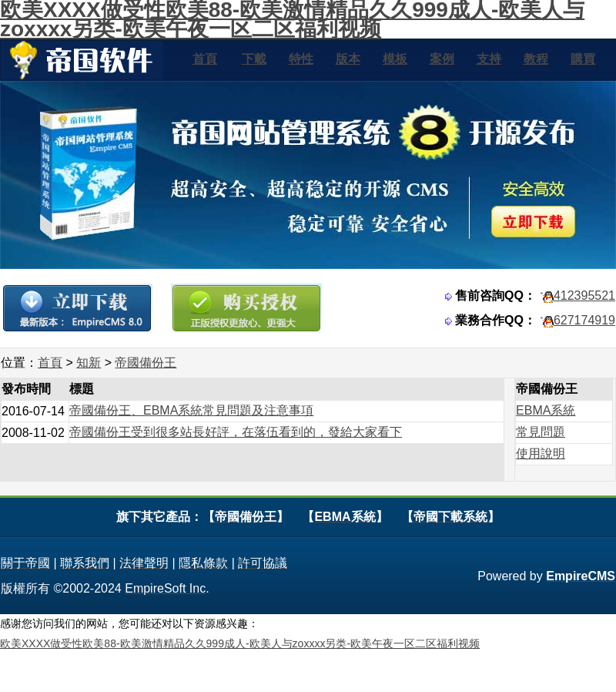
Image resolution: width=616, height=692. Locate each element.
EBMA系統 (546, 410)
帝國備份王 (146, 363)
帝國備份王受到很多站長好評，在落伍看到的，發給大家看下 (236, 432)
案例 (442, 59)
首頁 (205, 59)
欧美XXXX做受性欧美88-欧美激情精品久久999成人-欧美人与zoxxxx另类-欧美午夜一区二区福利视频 (240, 643)
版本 (348, 59)
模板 (395, 59)
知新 (89, 363)
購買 (583, 59)
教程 (536, 59)
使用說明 (541, 453)
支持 (489, 59)
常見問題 (541, 432)
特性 (301, 59)
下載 (254, 59)
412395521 (584, 296)
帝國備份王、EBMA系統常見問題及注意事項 (191, 410)
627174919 (584, 320)
